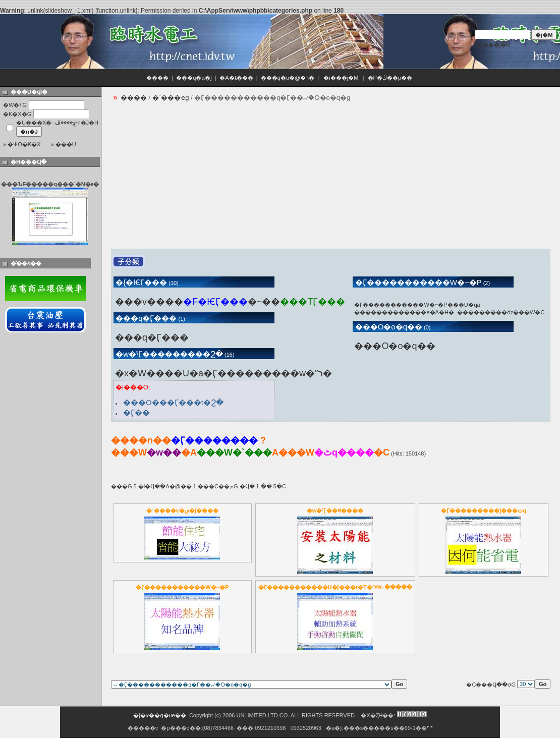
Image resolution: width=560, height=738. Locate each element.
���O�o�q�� (387, 327)
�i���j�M (493, 45)
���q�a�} (194, 78)
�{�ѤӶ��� (140, 282)
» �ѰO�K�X (22, 144)
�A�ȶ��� (236, 78)
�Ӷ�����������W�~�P (417, 282)
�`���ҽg (171, 98)
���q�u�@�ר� (288, 78)
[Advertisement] (249, 178)
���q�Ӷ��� (145, 318)
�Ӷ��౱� (136, 412)
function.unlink (116, 11)
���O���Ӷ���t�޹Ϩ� (173, 402)
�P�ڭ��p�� (391, 78)
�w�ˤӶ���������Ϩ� (168, 354)
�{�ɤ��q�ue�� (160, 715)
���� (157, 78)
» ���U (63, 144)
